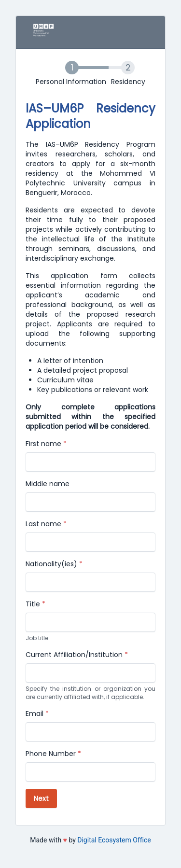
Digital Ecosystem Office (114, 840)
